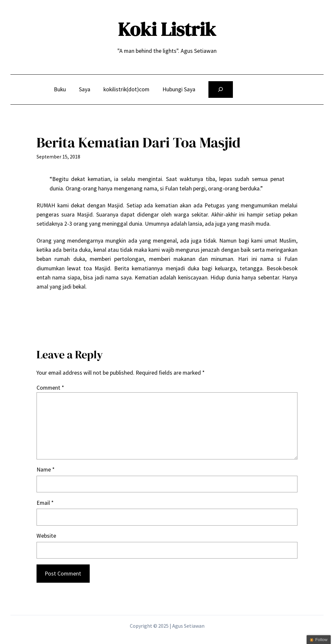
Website (46, 536)
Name (46, 470)
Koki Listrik (167, 29)
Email (45, 503)
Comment (50, 388)
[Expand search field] (221, 90)
